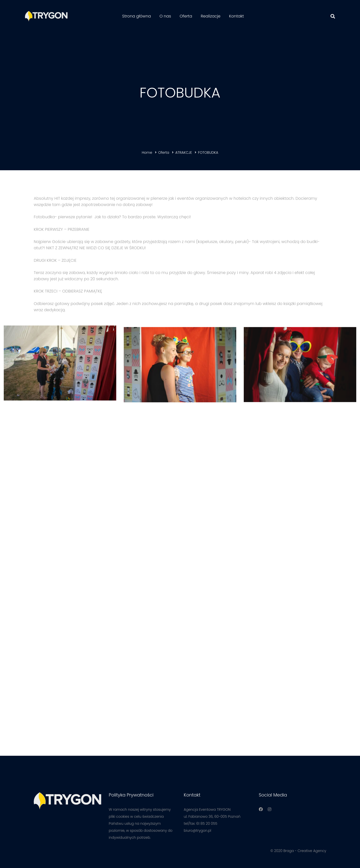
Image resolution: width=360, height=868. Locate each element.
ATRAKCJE (184, 152)
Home (147, 152)
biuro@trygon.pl (197, 830)
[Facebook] (261, 809)
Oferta (164, 152)
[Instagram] (269, 809)
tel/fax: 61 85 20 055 (200, 823)
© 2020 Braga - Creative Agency (298, 851)
